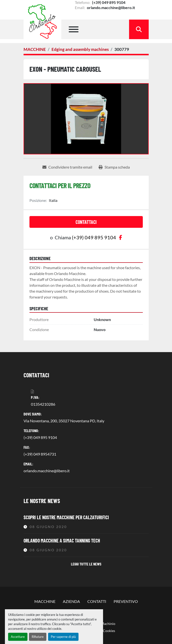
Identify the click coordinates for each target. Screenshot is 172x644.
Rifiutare (38, 637)
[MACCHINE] (35, 49)
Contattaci (86, 222)
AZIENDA (71, 601)
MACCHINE (45, 601)
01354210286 (43, 404)
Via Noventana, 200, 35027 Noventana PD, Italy (64, 421)
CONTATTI (97, 601)
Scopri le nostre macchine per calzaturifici (66, 517)
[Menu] (74, 29)
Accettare (18, 637)
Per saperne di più (63, 637)
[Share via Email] (67, 167)
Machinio (108, 624)
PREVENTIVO (126, 601)
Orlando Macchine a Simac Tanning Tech (62, 540)
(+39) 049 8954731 (40, 454)
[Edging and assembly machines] (80, 49)
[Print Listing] (114, 167)
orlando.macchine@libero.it (111, 7)
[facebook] (121, 237)
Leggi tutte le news (86, 564)
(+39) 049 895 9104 (108, 2)
